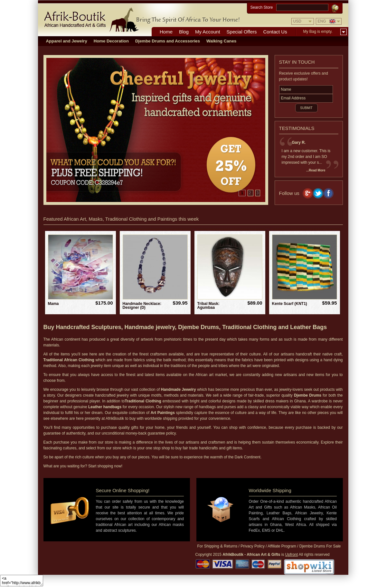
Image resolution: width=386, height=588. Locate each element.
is (260, 555)
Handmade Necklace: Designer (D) (142, 306)
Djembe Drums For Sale (320, 546)
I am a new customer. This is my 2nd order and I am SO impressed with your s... (306, 157)
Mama (53, 304)
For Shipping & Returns (217, 546)
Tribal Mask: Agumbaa (208, 306)
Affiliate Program (282, 546)
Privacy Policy (253, 546)
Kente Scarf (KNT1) (290, 304)
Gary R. (299, 142)
